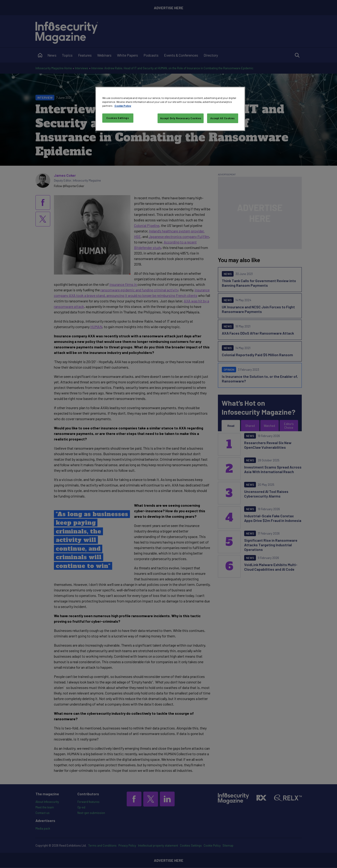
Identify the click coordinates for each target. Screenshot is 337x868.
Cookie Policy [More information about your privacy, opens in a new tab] (123, 106)
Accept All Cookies (222, 118)
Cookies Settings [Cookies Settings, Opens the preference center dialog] (118, 118)
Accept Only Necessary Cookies (181, 118)
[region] (170, 109)
